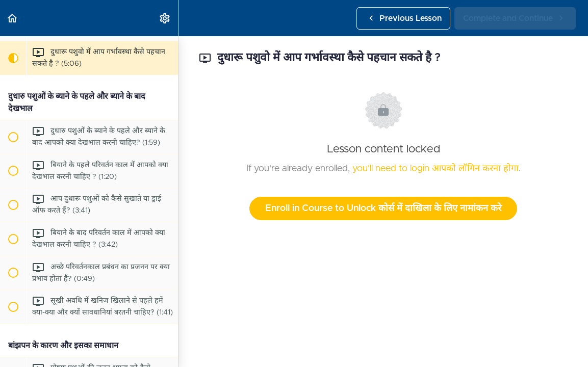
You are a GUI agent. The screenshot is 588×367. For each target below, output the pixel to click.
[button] (13, 18)
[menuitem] (165, 18)
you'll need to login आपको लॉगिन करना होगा (436, 169)
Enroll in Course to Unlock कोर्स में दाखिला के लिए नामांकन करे (383, 208)
